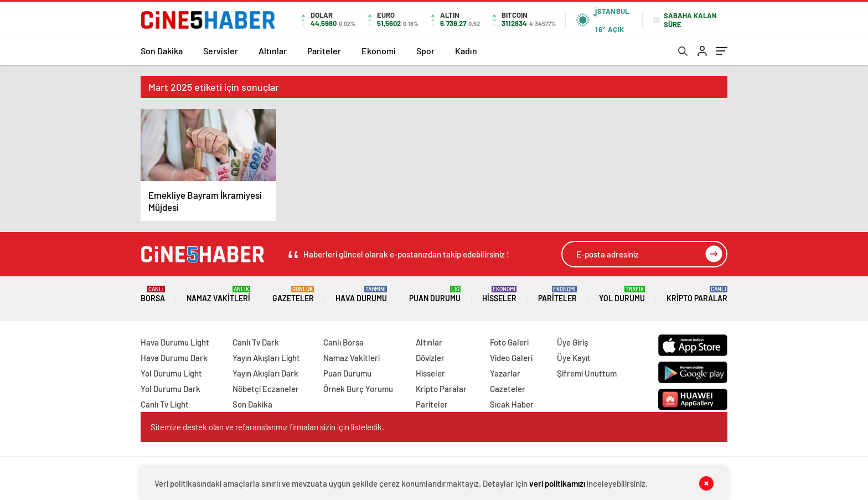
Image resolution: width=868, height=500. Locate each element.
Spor (425, 51)
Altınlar (273, 51)
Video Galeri (511, 358)
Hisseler (499, 294)
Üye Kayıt (574, 358)
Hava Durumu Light (175, 342)
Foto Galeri (509, 342)
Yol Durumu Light (171, 373)
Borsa (153, 294)
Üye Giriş (572, 342)
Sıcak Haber (512, 404)
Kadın (466, 51)
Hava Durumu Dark (174, 358)
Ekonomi (379, 51)
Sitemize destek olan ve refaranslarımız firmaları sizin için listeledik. (267, 427)
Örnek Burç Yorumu (358, 389)
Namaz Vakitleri (218, 294)
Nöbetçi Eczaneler (266, 389)
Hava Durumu (361, 294)
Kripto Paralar (697, 294)
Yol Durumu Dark (170, 389)
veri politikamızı (557, 483)
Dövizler (430, 358)
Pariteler (324, 51)
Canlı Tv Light (165, 404)
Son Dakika (162, 51)
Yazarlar (505, 373)
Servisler (221, 51)
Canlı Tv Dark (256, 342)
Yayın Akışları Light (266, 358)
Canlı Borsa (343, 342)
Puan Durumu (435, 294)
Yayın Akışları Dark (265, 373)
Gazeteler (293, 294)
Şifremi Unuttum (587, 373)
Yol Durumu (622, 294)
